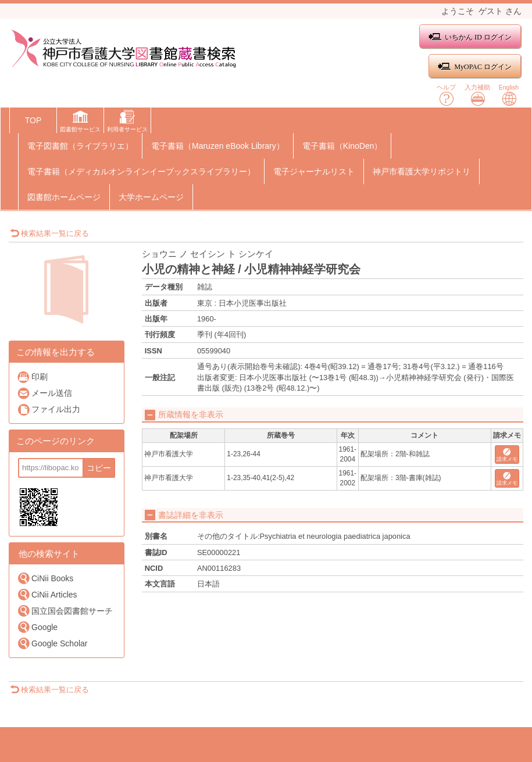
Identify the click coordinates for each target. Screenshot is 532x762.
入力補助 (477, 95)
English (509, 95)
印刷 (32, 377)
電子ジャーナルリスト (314, 171)
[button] (80, 123)
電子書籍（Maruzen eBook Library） (218, 146)
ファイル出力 (49, 409)
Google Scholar (52, 643)
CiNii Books (45, 578)
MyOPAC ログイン (475, 67)
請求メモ (507, 455)
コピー (99, 468)
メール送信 (44, 393)
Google (37, 627)
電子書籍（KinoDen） (342, 146)
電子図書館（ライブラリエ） (80, 146)
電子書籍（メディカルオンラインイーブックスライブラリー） (141, 171)
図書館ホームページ (64, 197)
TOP (33, 120)
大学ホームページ (151, 197)
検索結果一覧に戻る (49, 233)
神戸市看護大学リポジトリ (422, 171)
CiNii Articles (47, 594)
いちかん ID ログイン (470, 37)
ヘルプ (446, 95)
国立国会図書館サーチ (65, 611)
